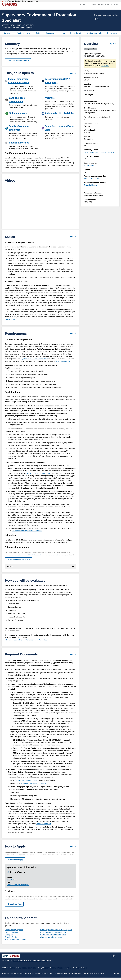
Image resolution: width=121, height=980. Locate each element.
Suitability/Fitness (90, 185)
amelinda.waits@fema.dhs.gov (18, 885)
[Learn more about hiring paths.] (73, 73)
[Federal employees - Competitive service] (22, 86)
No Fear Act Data (47, 973)
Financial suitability (12, 932)
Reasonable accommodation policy (53, 935)
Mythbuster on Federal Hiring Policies (34, 359)
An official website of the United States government (22, 1)
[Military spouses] (22, 117)
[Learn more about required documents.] (73, 654)
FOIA (25, 973)
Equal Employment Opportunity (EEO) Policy (57, 930)
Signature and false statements (52, 937)
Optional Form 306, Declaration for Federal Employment (37, 555)
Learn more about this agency (18, 60)
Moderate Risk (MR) (91, 179)
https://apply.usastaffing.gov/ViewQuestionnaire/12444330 (26, 640)
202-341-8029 (12, 880)
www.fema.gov (10, 319)
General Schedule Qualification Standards (27, 531)
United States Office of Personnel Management (30, 961)
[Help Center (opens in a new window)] (103, 5)
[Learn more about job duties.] (73, 237)
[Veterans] (58, 103)
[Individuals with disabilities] (58, 116)
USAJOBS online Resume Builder (39, 473)
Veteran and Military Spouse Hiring (34, 783)
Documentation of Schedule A (26, 780)
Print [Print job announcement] (97, 19)
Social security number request (16, 940)
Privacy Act (9, 935)
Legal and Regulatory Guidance (76, 968)
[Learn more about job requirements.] (73, 334)
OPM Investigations (63, 361)
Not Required (89, 165)
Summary (8, 33)
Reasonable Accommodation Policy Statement (34, 968)
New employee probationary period (53, 932)
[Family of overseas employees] (22, 132)
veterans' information (44, 824)
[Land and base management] (22, 102)
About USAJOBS (7, 973)
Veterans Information (57, 968)
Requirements (51, 33)
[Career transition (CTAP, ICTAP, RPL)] (58, 85)
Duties (38, 33)
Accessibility (18, 973)
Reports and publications (73, 973)
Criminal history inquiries (14, 930)
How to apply (112, 33)
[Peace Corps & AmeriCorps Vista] (58, 132)
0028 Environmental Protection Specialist (99, 152)
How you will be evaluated (71, 33)
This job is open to (23, 33)
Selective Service (11, 937)
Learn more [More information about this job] (105, 66)
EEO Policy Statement (9, 968)
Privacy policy (59, 973)
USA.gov (101, 973)
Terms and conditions (89, 973)
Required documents (94, 33)
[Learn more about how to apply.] (73, 846)
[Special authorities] (23, 145)
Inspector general (34, 973)
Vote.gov (116, 973)
